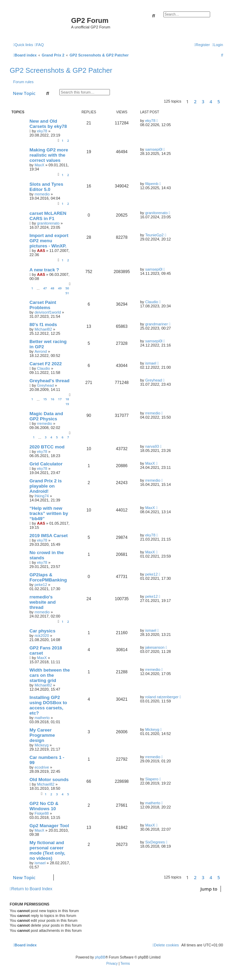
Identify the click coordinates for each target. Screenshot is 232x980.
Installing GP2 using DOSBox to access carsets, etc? (48, 705)
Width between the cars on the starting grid (50, 675)
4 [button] (211, 102)
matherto (42, 718)
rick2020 (42, 636)
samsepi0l (154, 149)
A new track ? (44, 270)
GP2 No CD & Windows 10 (44, 806)
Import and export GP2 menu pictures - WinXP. (49, 241)
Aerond (41, 351)
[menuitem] (39, 45)
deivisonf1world (48, 312)
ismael (151, 363)
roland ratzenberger (162, 697)
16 (52, 399)
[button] (225, 102)
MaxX (40, 165)
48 (52, 288)
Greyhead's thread (49, 381)
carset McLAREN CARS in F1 (48, 216)
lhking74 (42, 496)
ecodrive (42, 767)
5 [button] (219, 102)
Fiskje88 (42, 813)
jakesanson (155, 647)
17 (60, 399)
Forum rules (23, 82)
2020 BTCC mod (47, 447)
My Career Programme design (42, 735)
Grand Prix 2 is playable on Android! (46, 486)
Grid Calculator (46, 464)
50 (67, 288)
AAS (41, 251)
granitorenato (48, 223)
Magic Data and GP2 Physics (46, 416)
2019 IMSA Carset (49, 536)
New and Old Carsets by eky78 (48, 124)
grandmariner (157, 324)
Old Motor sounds (49, 780)
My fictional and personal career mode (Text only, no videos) (47, 850)
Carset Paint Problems (43, 305)
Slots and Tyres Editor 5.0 (46, 187)
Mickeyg (42, 745)
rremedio (42, 194)
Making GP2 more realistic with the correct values (49, 155)
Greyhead (45, 385)
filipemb (152, 184)
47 (45, 288)
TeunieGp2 (154, 235)
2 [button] (195, 102)
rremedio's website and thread (42, 602)
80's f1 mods (43, 325)
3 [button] (203, 102)
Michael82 (43, 329)
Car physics (42, 631)
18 (67, 399)
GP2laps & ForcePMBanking (48, 577)
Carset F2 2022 (46, 364)
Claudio (152, 302)
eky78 (42, 131)
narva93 (152, 446)
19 (67, 404)
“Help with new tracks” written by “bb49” (49, 513)
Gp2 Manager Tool (49, 826)
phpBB (100, 957)
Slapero (152, 779)
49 (60, 288)
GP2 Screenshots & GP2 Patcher (61, 70)
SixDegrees (155, 842)
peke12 (41, 585)
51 (67, 293)
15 (45, 399)
